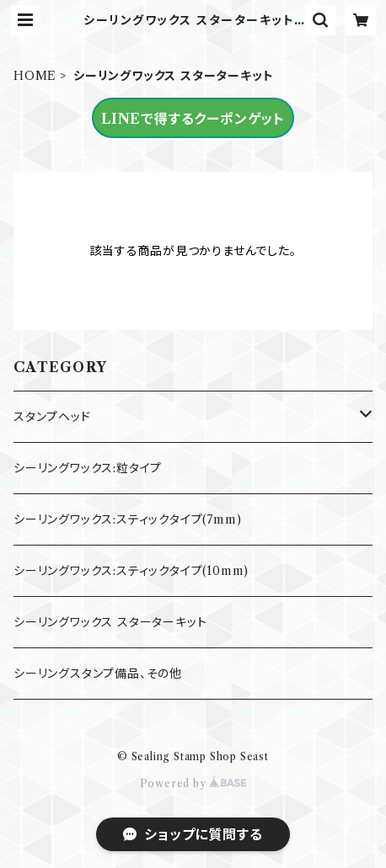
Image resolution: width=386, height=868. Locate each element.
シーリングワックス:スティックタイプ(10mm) (131, 571)
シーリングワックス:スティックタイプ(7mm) (127, 519)
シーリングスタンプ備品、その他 (98, 674)
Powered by (193, 783)
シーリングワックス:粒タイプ (88, 468)
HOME (35, 76)
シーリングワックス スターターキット (110, 622)
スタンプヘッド (52, 417)
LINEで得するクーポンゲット (193, 119)
